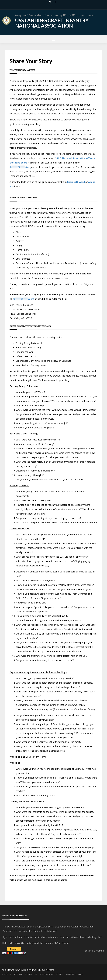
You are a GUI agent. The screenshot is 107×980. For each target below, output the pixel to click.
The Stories (18, 974)
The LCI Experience (47, 974)
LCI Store (60, 974)
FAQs (81, 974)
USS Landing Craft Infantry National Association (53, 23)
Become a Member (95, 950)
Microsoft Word (76, 182)
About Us (7, 974)
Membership (71, 974)
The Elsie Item (31, 974)
